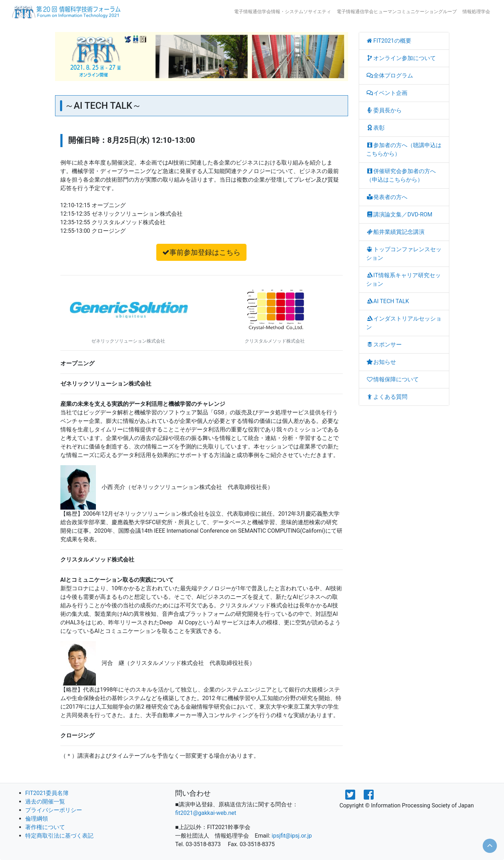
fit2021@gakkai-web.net (206, 813)
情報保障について (393, 379)
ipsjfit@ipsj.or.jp (292, 836)
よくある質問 (387, 397)
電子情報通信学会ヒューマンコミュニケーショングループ (397, 12)
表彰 (376, 128)
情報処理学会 (476, 12)
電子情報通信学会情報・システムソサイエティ (283, 12)
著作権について (45, 827)
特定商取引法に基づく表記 (59, 836)
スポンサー (384, 345)
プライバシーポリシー (54, 810)
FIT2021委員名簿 (47, 793)
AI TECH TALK (388, 301)
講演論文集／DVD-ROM (399, 214)
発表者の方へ (387, 197)
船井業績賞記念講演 (395, 232)
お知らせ (381, 362)
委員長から (384, 110)
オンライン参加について (401, 58)
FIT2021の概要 (389, 41)
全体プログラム (390, 76)
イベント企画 (387, 93)
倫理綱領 (37, 819)
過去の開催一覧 (45, 802)
